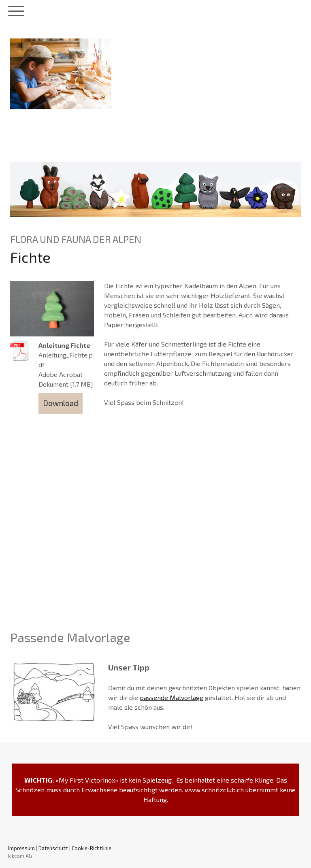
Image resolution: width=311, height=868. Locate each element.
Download (61, 403)
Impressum (21, 848)
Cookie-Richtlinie (92, 848)
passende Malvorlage (171, 697)
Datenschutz (53, 848)
